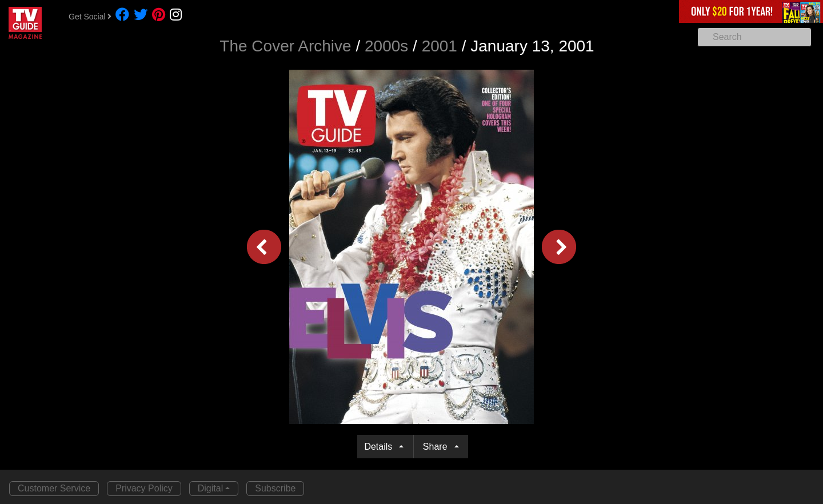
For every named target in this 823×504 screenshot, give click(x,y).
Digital (210, 488)
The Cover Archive (285, 46)
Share (438, 447)
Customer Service (54, 488)
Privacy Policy (144, 488)
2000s (386, 46)
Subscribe (275, 488)
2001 (440, 46)
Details (380, 447)
